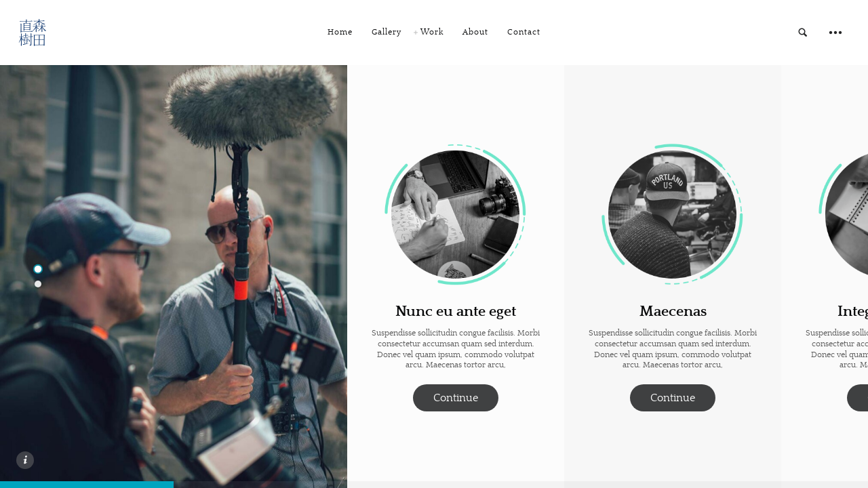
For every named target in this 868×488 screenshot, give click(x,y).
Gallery (387, 32)
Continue (456, 398)
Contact (524, 32)
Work (432, 32)
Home (340, 32)
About (475, 32)
